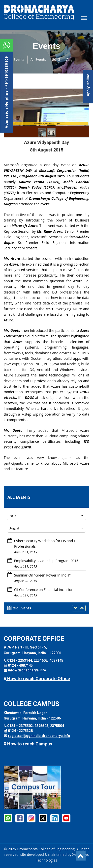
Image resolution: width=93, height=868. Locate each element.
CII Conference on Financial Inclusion (44, 590)
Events (19, 59)
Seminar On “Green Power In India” (42, 575)
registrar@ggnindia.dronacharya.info (39, 736)
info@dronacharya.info (27, 670)
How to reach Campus (28, 744)
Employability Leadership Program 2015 (46, 561)
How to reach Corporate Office (37, 679)
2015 (56, 59)
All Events (38, 59)
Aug (69, 59)
